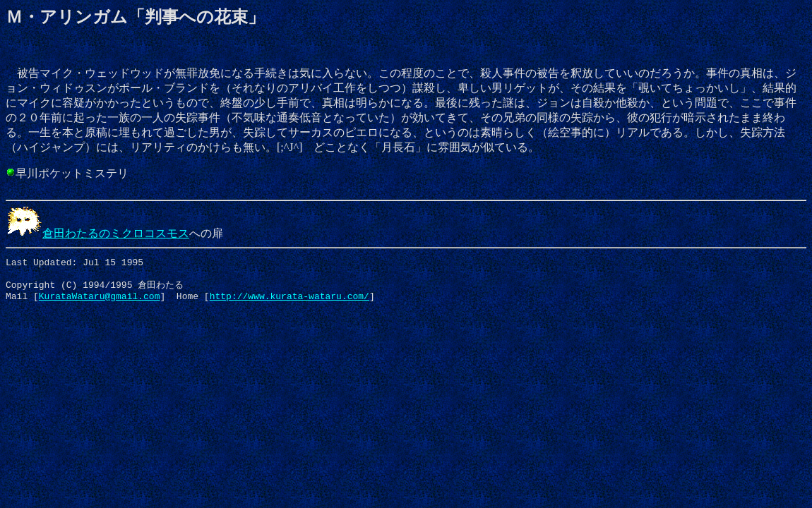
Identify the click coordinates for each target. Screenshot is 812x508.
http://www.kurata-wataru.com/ (289, 303)
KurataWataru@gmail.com (100, 303)
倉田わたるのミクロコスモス (97, 233)
